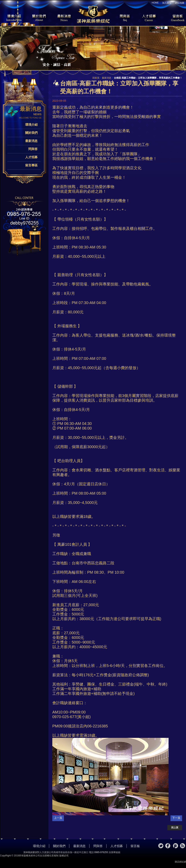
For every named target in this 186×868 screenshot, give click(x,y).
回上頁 (175, 828)
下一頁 (176, 818)
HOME (155, 3)
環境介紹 (12, 18)
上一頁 (58, 818)
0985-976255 (101, 852)
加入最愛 (167, 3)
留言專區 (31, 165)
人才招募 (148, 18)
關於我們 (38, 18)
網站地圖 (180, 3)
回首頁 (96, 78)
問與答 (122, 18)
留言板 (174, 18)
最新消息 (64, 18)
